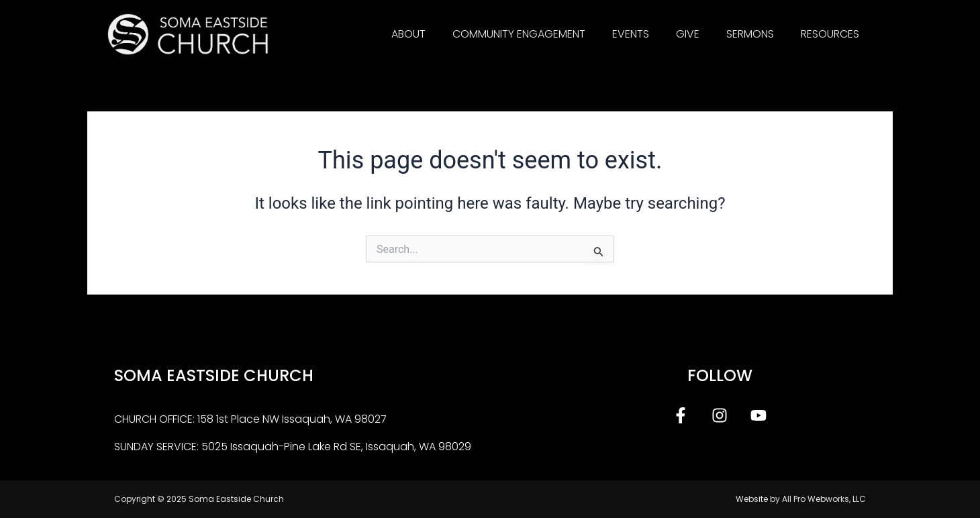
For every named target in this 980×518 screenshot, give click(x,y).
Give (688, 34)
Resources (830, 34)
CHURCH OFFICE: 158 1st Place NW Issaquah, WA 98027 (250, 419)
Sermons (750, 34)
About (408, 34)
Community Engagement (519, 34)
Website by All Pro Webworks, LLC (801, 499)
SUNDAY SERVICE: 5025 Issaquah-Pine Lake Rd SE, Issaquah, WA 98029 (293, 447)
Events (631, 34)
